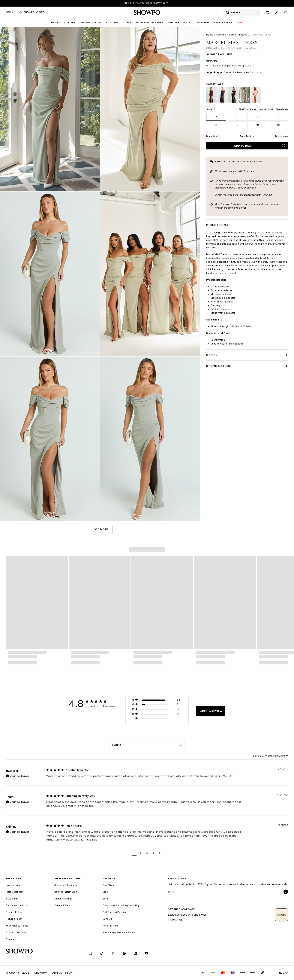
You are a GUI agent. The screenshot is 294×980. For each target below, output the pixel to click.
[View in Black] (234, 96)
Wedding (173, 22)
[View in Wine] (211, 96)
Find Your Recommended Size (256, 109)
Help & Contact (15, 892)
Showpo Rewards (231, 204)
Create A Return (63, 905)
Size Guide (282, 109)
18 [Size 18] (257, 125)
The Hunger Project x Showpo (120, 932)
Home (210, 35)
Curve (127, 22)
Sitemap (11, 939)
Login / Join (13, 885)
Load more (100, 529)
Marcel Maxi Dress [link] (261, 35)
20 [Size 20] (278, 125)
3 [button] (147, 853)
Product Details (247, 225)
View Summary (252, 72)
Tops (98, 22)
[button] (156, 700)
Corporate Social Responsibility (121, 905)
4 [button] (153, 853)
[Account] (277, 13)
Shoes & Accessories (149, 22)
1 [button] (134, 853)
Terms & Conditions (17, 905)
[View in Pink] (256, 96)
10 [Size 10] (257, 117)
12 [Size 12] (278, 117)
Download (175, 920)
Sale (240, 22)
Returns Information (66, 892)
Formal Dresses (238, 35)
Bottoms (112, 22)
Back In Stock (223, 22)
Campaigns (202, 22)
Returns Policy (14, 919)
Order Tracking (63, 899)
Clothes (70, 22)
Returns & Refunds (247, 366)
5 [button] (160, 853)
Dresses (85, 22)
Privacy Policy (14, 912)
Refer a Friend (111, 926)
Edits (187, 22)
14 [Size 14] (216, 125)
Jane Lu (107, 919)
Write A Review (211, 711)
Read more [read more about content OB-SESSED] (91, 840)
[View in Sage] (245, 96)
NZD (10, 12)
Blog (105, 892)
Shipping (247, 355)
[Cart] (286, 13)
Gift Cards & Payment (115, 912)
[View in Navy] (222, 96)
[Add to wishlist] (283, 146)
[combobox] (147, 745)
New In (55, 22)
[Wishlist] (268, 13)
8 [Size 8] (237, 117)
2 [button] (141, 853)
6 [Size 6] (216, 116)
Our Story (108, 885)
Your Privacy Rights (17, 926)
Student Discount (16, 932)
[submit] (286, 892)
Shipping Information (66, 885)
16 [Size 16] (237, 125)
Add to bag (242, 146)
